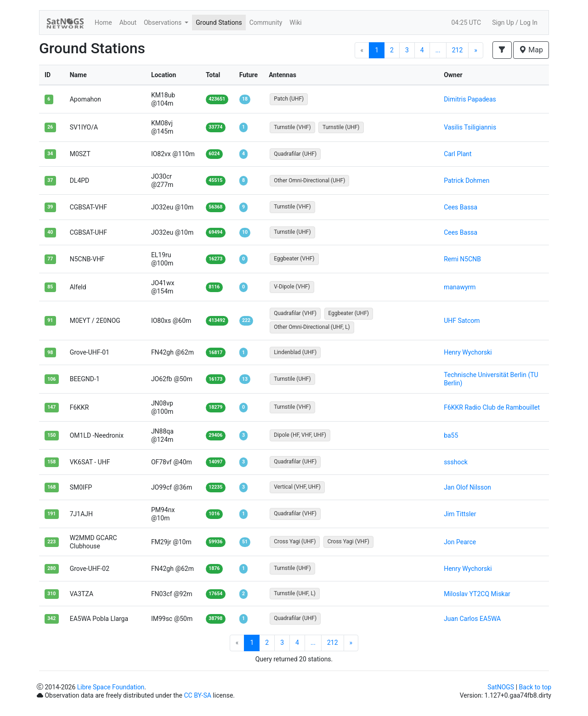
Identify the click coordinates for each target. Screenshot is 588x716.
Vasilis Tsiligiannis (470, 127)
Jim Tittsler (460, 514)
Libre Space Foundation (111, 687)
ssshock (456, 462)
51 (245, 542)
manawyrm (460, 287)
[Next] (476, 51)
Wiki (295, 23)
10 (245, 232)
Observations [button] (164, 23)
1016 (214, 514)
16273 (215, 259)
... (438, 50)
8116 (214, 287)
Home (103, 23)
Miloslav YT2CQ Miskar (477, 594)
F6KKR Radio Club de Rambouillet (492, 407)
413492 (217, 320)
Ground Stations (219, 23)
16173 (215, 379)
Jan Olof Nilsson (467, 487)
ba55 (451, 435)
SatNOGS (501, 687)
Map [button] (531, 50)
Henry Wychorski (468, 352)
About (128, 23)
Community (266, 23)
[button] (502, 50)
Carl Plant (458, 154)
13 (245, 379)
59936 (215, 542)
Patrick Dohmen (466, 180)
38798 (215, 618)
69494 (215, 232)
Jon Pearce (460, 542)
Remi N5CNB (462, 259)
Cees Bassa (461, 207)
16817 (215, 352)
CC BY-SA (197, 695)
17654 (215, 594)
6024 (214, 154)
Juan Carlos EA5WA (472, 619)
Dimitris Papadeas (470, 99)
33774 (215, 127)
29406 (215, 435)
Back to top (535, 687)
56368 (215, 207)
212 (458, 50)
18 (245, 99)
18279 (215, 407)
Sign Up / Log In (515, 23)
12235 (215, 487)
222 (246, 320)
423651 (217, 99)
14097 (215, 462)
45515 (215, 180)
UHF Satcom (462, 321)
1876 (214, 568)
